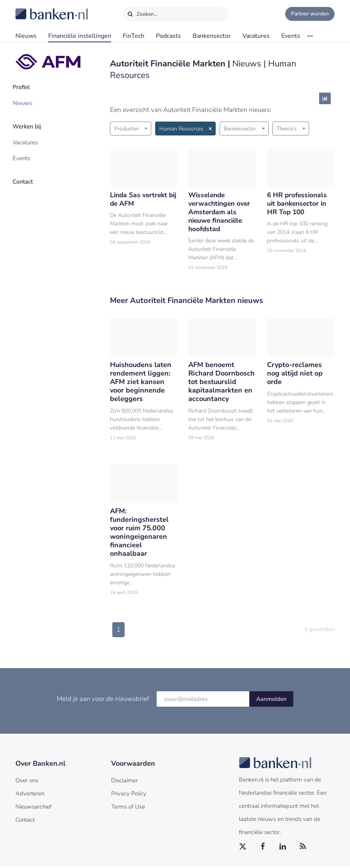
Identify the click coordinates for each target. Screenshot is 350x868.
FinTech (134, 36)
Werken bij (30, 124)
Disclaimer (124, 782)
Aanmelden (271, 700)
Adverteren (30, 795)
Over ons (27, 782)
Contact (26, 176)
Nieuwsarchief (34, 808)
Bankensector (212, 36)
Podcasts (168, 36)
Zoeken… (143, 12)
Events (291, 36)
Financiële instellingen (80, 36)
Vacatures (256, 36)
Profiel (25, 87)
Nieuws (26, 36)
